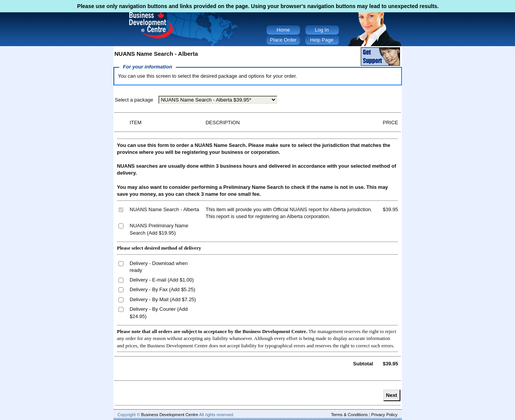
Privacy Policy (384, 415)
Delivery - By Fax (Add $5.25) (162, 289)
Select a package (134, 100)
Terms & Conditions (349, 415)
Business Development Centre (170, 415)
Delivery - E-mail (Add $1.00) (162, 280)
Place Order (283, 40)
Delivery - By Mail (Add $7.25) (163, 299)
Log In (322, 30)
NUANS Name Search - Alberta (164, 209)
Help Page (322, 40)
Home (283, 30)
